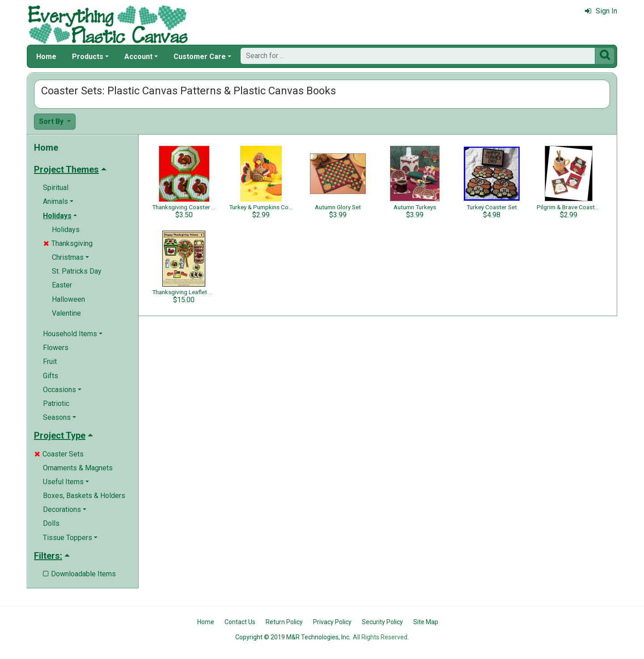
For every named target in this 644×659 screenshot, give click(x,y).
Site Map (426, 622)
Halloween (68, 299)
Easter (62, 285)
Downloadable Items (79, 574)
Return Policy (284, 622)
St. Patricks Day (77, 271)
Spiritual (56, 188)
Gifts (51, 376)
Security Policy (382, 622)
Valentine (66, 313)
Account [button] (138, 57)
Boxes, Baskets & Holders (84, 496)
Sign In (601, 11)
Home (46, 57)
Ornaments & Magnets (78, 468)
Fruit (50, 361)
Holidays (66, 230)
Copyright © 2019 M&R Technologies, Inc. (293, 637)
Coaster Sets (59, 454)
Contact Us (240, 622)
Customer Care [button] (200, 57)
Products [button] (88, 57)
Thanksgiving (68, 243)
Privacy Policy (332, 622)
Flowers (56, 348)
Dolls (51, 523)
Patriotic (56, 403)
